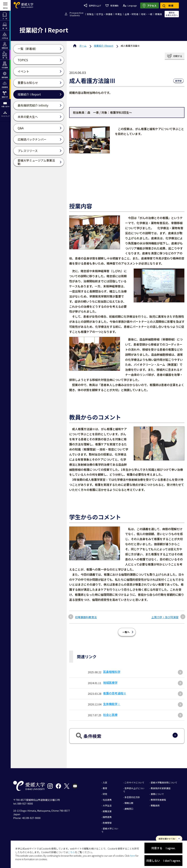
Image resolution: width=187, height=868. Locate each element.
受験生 (90, 14)
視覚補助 (112, 5)
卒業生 (119, 14)
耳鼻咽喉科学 (112, 672)
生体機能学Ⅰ (112, 704)
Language (130, 5)
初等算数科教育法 (86, 617)
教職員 (159, 14)
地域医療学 (110, 683)
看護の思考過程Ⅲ (115, 693)
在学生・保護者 (104, 14)
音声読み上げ (92, 5)
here (132, 856)
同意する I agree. (163, 848)
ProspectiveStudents (77, 14)
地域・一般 (147, 14)
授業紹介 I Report (104, 46)
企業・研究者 (132, 14)
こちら (71, 852)
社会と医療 (110, 715)
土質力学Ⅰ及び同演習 (165, 617)
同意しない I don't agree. (164, 861)
